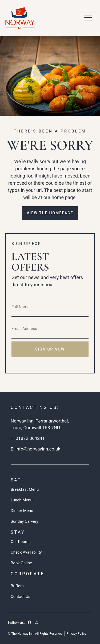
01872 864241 (30, 438)
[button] (88, 18)
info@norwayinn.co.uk (38, 449)
